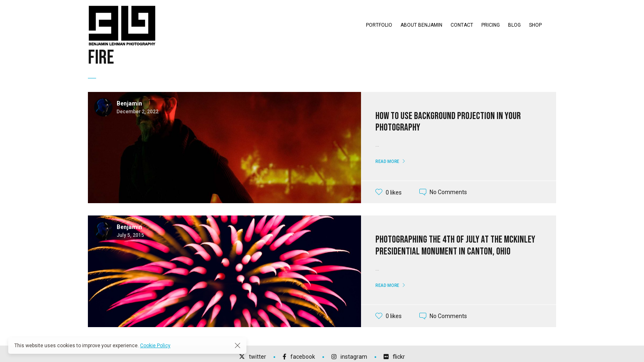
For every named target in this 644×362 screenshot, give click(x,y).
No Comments (448, 192)
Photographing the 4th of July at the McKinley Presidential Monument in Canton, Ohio (455, 245)
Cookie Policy (155, 346)
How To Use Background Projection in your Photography (448, 122)
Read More (388, 162)
